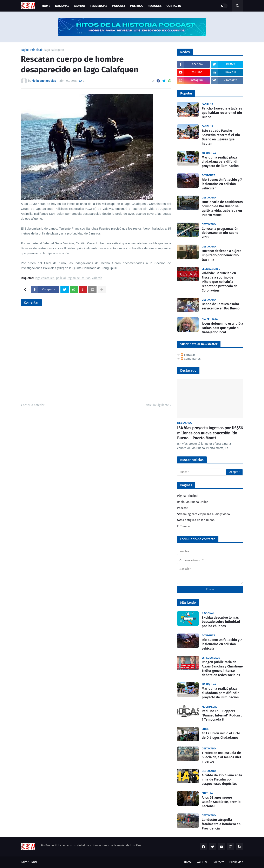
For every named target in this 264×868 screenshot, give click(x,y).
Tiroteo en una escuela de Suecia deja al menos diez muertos (222, 757)
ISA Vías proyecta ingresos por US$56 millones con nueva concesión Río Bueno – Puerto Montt (210, 433)
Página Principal (31, 50)
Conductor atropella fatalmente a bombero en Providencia (221, 824)
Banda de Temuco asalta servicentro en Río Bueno (221, 306)
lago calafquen (54, 50)
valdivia (97, 278)
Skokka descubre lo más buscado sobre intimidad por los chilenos (221, 622)
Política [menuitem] (136, 6)
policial (61, 278)
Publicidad (236, 862)
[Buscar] (210, 472)
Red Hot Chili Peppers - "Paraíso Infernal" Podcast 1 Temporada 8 (222, 715)
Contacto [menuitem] (174, 6)
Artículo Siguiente (157, 405)
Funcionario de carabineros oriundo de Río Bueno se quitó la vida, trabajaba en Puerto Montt (222, 208)
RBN (34, 862)
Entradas (188, 355)
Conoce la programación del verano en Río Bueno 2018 (220, 233)
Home (188, 862)
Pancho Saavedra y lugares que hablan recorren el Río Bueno (222, 113)
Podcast (182, 508)
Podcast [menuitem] (119, 6)
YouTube (202, 862)
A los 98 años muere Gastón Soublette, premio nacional (221, 802)
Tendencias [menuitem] (99, 6)
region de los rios (79, 278)
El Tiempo (184, 526)
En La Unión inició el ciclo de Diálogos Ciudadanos (221, 735)
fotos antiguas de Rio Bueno (196, 520)
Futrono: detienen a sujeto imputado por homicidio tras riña (222, 255)
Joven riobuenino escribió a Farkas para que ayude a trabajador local (222, 328)
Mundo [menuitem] (80, 6)
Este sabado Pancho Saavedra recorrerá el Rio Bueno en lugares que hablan (221, 137)
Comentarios (191, 359)
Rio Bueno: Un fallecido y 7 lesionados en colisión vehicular (222, 184)
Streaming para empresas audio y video (203, 514)
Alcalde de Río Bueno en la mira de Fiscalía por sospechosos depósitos (222, 780)
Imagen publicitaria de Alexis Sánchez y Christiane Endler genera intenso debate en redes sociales (222, 668)
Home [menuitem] (46, 6)
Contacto (219, 862)
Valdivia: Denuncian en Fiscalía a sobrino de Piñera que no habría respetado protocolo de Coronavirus (220, 282)
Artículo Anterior (34, 405)
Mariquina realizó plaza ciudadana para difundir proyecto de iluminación (220, 162)
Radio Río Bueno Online (193, 502)
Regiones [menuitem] (155, 6)
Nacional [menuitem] (62, 6)
